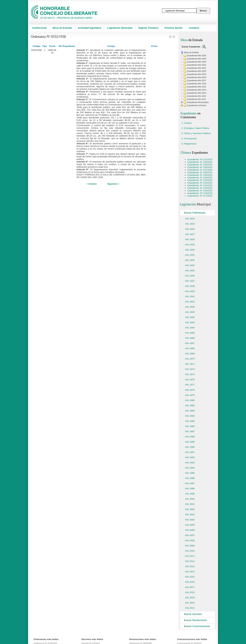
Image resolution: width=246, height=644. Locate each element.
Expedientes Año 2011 (197, 99)
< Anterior (92, 184)
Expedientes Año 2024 (197, 59)
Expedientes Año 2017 (197, 80)
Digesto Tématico (148, 28)
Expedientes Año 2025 (197, 56)
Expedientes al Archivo (197, 105)
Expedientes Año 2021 (197, 68)
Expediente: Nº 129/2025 (200, 165)
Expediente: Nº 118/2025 (200, 193)
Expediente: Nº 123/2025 (200, 180)
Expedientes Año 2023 (197, 62)
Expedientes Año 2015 (197, 87)
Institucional (39, 28)
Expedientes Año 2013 (197, 93)
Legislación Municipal (120, 28)
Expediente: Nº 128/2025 (200, 167)
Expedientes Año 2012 (197, 96)
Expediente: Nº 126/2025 (200, 172)
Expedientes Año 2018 (197, 77)
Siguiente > (113, 184)
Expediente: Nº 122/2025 (200, 183)
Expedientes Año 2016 (197, 84)
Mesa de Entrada (62, 28)
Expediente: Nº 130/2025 (200, 162)
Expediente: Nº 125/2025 (200, 175)
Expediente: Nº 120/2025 (200, 188)
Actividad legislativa (90, 28)
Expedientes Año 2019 (197, 74)
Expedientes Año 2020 (197, 71)
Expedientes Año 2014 (197, 90)
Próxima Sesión (174, 28)
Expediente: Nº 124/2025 (200, 178)
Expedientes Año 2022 (197, 65)
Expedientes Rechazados (198, 102)
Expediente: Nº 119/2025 (200, 191)
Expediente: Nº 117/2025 (200, 196)
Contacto (194, 28)
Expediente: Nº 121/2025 (200, 185)
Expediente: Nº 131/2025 (200, 159)
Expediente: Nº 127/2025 (200, 170)
